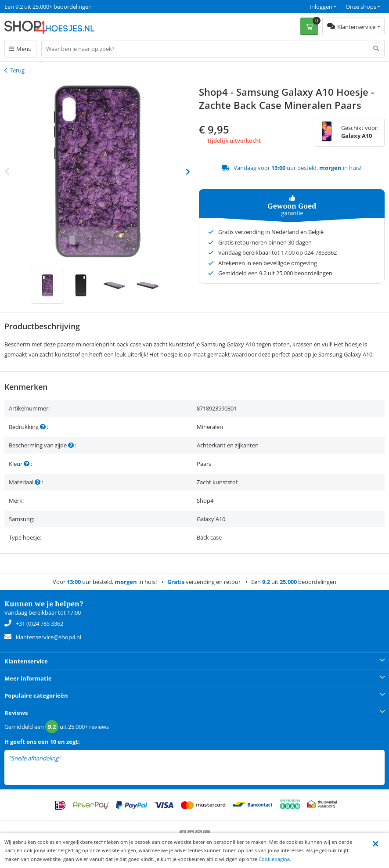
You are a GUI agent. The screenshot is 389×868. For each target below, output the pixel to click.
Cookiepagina (274, 859)
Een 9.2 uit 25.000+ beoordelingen (48, 7)
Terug (17, 70)
